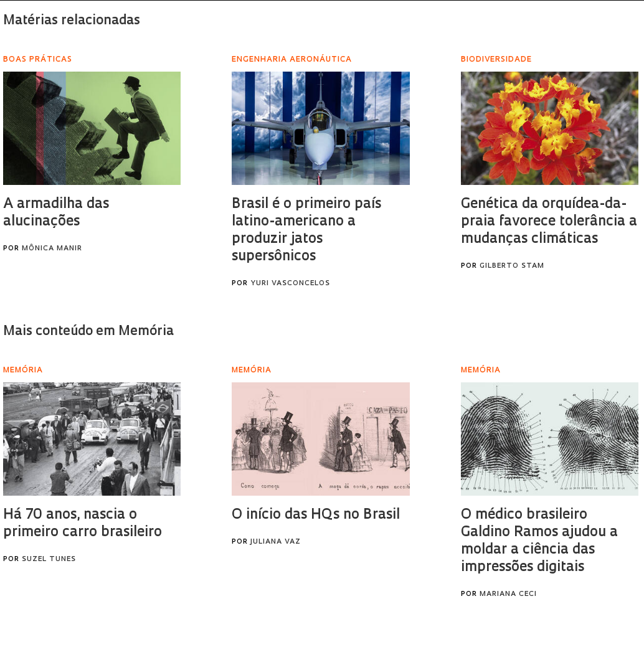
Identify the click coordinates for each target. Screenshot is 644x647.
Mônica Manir (52, 249)
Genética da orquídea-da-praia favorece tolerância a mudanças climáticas (549, 222)
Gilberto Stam (512, 266)
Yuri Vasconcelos (290, 284)
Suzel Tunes (49, 560)
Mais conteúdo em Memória (88, 332)
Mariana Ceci (508, 594)
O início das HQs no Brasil (316, 515)
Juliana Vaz (276, 542)
